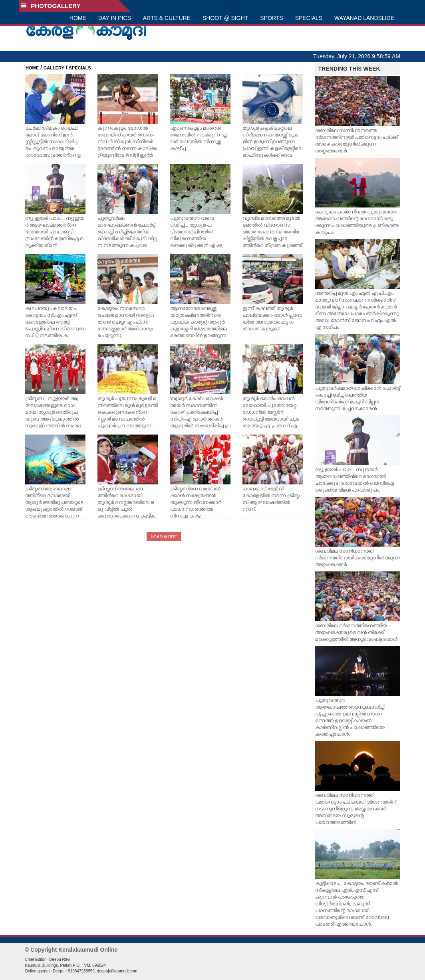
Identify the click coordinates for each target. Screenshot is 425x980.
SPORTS (271, 18)
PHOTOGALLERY (51, 6)
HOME (78, 18)
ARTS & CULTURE (167, 18)
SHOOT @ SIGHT (225, 18)
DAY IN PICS (115, 18)
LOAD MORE (164, 537)
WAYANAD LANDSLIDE (364, 18)
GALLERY (54, 68)
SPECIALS (309, 18)
